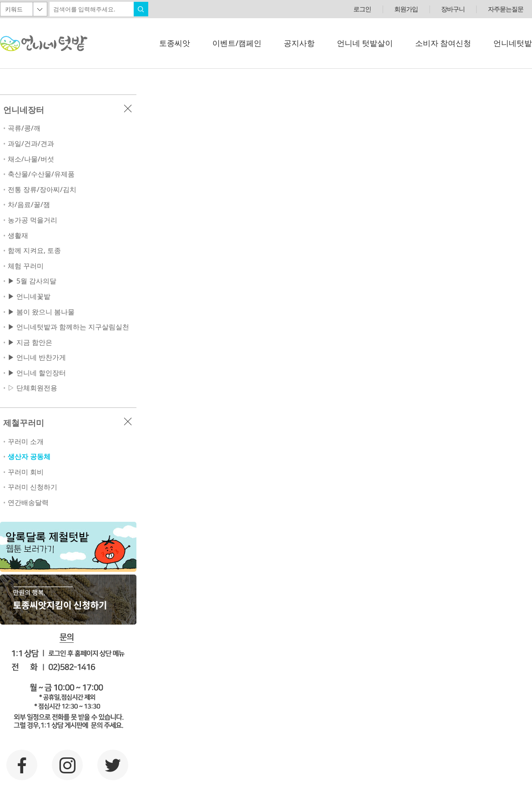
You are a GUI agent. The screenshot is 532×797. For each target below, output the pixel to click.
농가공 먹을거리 (33, 220)
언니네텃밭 (513, 43)
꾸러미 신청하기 (33, 487)
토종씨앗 (175, 43)
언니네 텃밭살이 (365, 43)
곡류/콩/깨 (24, 128)
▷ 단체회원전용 (33, 388)
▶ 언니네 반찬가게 (37, 357)
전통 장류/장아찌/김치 (42, 189)
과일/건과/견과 (31, 144)
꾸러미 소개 (26, 441)
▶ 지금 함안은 (30, 342)
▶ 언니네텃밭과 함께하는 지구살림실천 (68, 327)
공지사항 (299, 43)
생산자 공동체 (29, 457)
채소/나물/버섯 (31, 159)
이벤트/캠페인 (237, 43)
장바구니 (453, 9)
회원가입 (406, 9)
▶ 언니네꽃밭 (29, 296)
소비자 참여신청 (443, 43)
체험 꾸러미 (26, 266)
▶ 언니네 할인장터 (37, 373)
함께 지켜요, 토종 (34, 250)
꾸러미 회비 (26, 472)
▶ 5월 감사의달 (32, 281)
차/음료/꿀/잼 (29, 204)
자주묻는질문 (506, 9)
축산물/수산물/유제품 (41, 174)
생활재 (18, 235)
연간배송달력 (28, 502)
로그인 (362, 9)
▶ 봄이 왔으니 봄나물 (41, 312)
